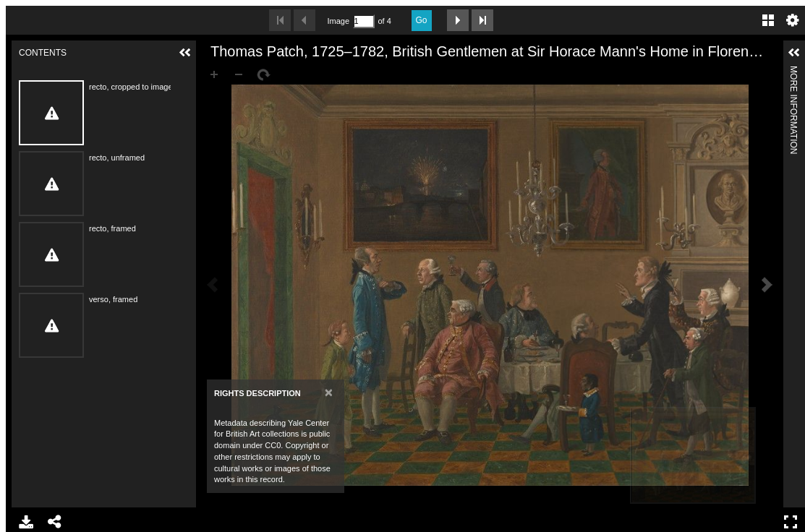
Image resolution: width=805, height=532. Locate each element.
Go (422, 20)
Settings (793, 20)
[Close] (329, 392)
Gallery (768, 20)
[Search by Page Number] (364, 21)
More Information (793, 72)
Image (338, 21)
